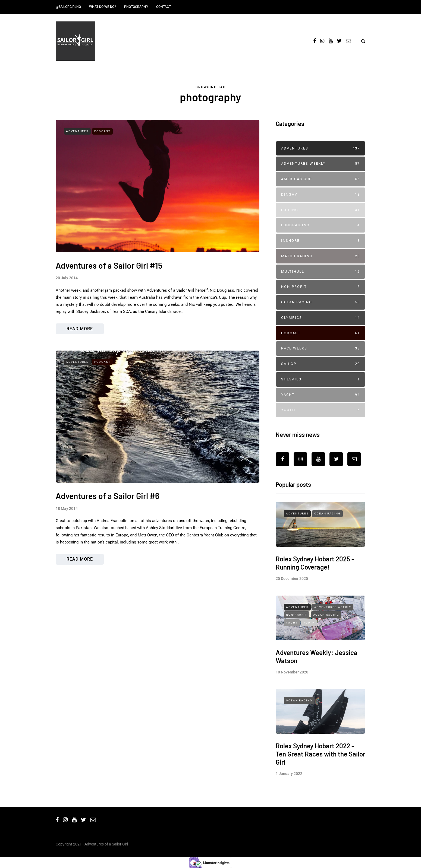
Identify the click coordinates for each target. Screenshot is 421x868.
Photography (136, 7)
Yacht (321, 395)
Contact (164, 7)
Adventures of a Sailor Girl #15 (109, 265)
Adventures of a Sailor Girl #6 (108, 503)
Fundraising (321, 225)
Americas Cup (321, 179)
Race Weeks (321, 349)
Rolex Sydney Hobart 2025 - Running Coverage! (315, 566)
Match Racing (321, 256)
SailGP (321, 364)
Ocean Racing (321, 302)
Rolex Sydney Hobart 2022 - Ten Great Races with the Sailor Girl (321, 757)
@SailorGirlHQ (68, 7)
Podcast (102, 131)
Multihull (321, 272)
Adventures (77, 131)
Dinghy (321, 195)
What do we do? (103, 7)
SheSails (321, 379)
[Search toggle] (361, 41)
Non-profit (321, 287)
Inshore (321, 241)
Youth (321, 410)
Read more (80, 329)
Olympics (321, 318)
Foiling (321, 210)
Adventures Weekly (321, 164)
